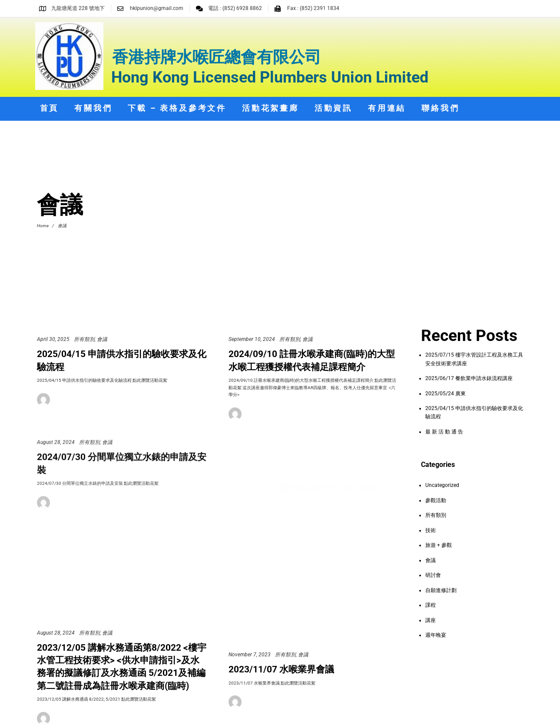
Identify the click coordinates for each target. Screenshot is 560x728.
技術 (431, 530)
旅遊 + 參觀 (439, 545)
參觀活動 (436, 500)
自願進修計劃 (441, 590)
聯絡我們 (440, 108)
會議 (102, 339)
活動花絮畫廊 (270, 108)
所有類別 (84, 339)
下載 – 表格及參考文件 (177, 108)
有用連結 (387, 108)
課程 (431, 605)
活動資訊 (333, 108)
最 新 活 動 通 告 (444, 432)
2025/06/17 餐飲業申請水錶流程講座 (469, 378)
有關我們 (93, 108)
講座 (431, 620)
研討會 (433, 575)
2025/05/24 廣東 (446, 394)
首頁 (50, 108)
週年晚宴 (436, 635)
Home (43, 226)
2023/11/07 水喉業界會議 (281, 682)
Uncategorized (442, 485)
